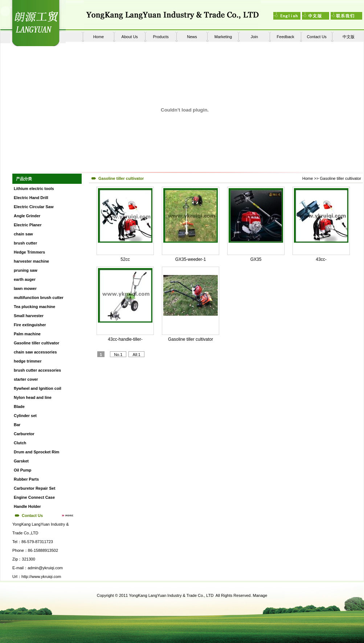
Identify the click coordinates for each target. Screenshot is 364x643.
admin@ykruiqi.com (45, 568)
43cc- (321, 259)
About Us (130, 37)
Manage (260, 595)
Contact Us (316, 37)
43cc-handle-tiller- (125, 339)
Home (99, 37)
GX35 (256, 259)
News (192, 37)
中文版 (349, 37)
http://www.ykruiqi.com (41, 577)
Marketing (223, 37)
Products (161, 37)
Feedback (286, 37)
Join (254, 37)
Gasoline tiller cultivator (340, 178)
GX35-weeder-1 (191, 259)
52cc (125, 259)
